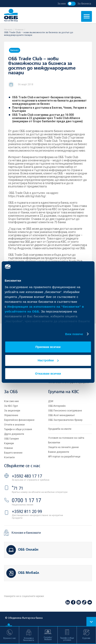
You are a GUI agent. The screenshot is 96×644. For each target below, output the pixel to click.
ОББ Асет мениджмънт (61, 415)
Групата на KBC (63, 392)
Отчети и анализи (14, 425)
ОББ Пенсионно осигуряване (65, 411)
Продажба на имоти (60, 429)
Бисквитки (54, 443)
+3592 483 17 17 (27, 476)
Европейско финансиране (19, 420)
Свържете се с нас (22, 466)
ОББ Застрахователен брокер (65, 420)
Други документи (14, 434)
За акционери (12, 411)
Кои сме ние (11, 401)
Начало (8, 30)
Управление (11, 415)
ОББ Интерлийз (57, 406)
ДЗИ (51, 401)
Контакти (9, 457)
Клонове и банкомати (26, 533)
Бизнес (15, 50)
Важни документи (59, 452)
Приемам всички (48, 347)
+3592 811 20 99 (27, 512)
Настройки (48, 360)
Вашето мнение (13, 453)
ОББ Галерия (11, 439)
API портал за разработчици (64, 457)
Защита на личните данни (63, 447)
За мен (62, 4)
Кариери (9, 443)
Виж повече (74, 334)
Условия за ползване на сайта (66, 438)
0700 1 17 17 (26, 500)
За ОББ (11, 392)
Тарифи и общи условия (18, 429)
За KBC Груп (11, 406)
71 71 (18, 488)
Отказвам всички (48, 373)
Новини (19, 30)
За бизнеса (84, 4)
